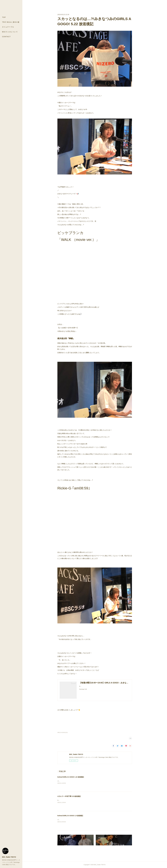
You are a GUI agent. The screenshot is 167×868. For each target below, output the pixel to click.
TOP (4, 17)
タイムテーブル (8, 27)
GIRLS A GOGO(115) (63, 733)
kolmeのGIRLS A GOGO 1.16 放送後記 (71, 777)
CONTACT (6, 37)
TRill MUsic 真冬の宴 (11, 22)
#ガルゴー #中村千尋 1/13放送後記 (69, 796)
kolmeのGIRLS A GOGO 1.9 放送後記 (70, 816)
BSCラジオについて (10, 32)
